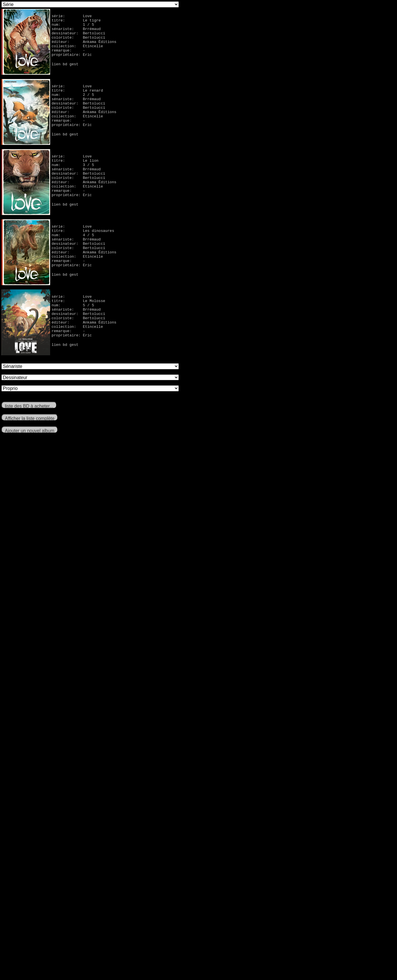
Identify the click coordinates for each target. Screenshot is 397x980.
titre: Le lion (75, 162)
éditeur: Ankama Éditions (84, 48)
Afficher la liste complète (30, 418)
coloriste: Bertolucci (78, 42)
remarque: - (68, 58)
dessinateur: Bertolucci (78, 37)
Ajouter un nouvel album (30, 431)
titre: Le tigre (76, 22)
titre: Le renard (77, 92)
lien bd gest (65, 73)
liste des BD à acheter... (29, 406)
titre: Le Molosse (78, 302)
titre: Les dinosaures (83, 232)
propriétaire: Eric (72, 63)
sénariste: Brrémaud (76, 32)
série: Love (72, 17)
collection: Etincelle (77, 53)
